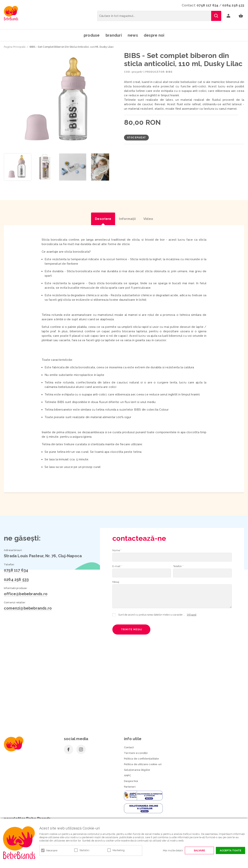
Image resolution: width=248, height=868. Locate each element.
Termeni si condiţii (136, 753)
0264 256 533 (233, 5)
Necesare (52, 850)
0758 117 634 (208, 5)
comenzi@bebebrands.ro (28, 608)
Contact (129, 747)
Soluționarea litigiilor (137, 770)
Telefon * (178, 566)
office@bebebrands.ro (26, 594)
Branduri (114, 35)
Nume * (117, 550)
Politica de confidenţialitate (141, 759)
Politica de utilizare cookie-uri (143, 764)
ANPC (127, 775)
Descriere (103, 219)
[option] (59, 101)
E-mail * (117, 566)
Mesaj (116, 582)
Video (148, 219)
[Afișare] (192, 615)
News (133, 35)
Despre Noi (131, 781)
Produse (92, 35)
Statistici (84, 850)
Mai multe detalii (173, 850)
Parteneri (130, 787)
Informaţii (127, 219)
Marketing (119, 850)
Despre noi (154, 35)
